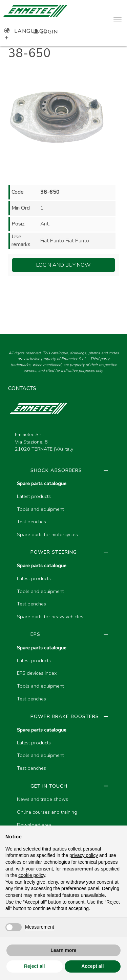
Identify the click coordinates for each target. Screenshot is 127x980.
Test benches (31, 522)
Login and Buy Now (63, 265)
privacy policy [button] (84, 855)
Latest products (34, 496)
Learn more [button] (63, 950)
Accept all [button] (92, 966)
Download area (34, 825)
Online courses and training (47, 812)
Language (26, 31)
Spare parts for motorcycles (47, 534)
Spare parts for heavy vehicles (50, 617)
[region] (63, 672)
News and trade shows (43, 799)
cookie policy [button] (32, 875)
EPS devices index (37, 673)
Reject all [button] (34, 966)
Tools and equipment (40, 509)
